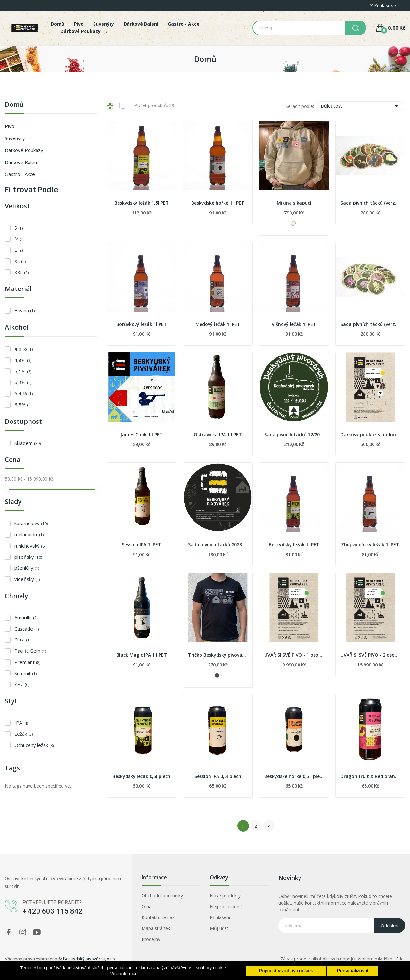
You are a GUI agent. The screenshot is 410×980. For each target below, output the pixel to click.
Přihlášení (220, 917)
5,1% (23, 371)
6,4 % (24, 393)
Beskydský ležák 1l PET (294, 544)
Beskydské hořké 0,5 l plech (294, 776)
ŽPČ (22, 684)
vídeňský (27, 579)
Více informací (124, 974)
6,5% (23, 405)
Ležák (24, 734)
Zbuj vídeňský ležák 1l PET (370, 544)
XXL (21, 272)
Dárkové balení (21, 162)
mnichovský (30, 546)
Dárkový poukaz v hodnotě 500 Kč (370, 435)
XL (20, 261)
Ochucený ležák (34, 745)
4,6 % (24, 349)
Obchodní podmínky (162, 896)
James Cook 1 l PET (142, 435)
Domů (14, 105)
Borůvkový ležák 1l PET (142, 324)
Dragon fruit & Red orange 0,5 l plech (370, 776)
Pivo (10, 126)
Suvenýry (15, 138)
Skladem (28, 443)
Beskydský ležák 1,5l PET (142, 203)
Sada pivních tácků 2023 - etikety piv (218, 544)
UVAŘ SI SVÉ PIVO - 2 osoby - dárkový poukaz (370, 655)
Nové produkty (225, 896)
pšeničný (27, 568)
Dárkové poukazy (24, 150)
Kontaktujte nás (158, 917)
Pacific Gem (30, 651)
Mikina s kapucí (294, 203)
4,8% (23, 360)
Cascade (27, 629)
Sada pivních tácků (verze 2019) (370, 324)
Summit (25, 673)
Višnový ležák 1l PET (294, 324)
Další (269, 826)
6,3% (23, 382)
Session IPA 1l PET (141, 544)
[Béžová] (293, 223)
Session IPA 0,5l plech (218, 776)
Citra (22, 640)
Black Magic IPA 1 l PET (142, 655)
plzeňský (28, 557)
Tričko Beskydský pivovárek (218, 655)
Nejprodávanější (227, 906)
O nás (148, 906)
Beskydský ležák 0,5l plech (141, 776)
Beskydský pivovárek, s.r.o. (90, 959)
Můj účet (219, 928)
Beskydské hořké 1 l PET (218, 203)
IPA (21, 723)
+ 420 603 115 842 (53, 911)
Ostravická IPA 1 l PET (218, 435)
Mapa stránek (156, 928)
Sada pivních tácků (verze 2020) (370, 203)
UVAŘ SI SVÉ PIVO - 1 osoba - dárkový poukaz (294, 655)
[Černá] (217, 675)
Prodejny (151, 939)
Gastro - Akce (20, 174)
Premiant (27, 662)
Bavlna (25, 310)
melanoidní (29, 534)
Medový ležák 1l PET (218, 324)
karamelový (31, 523)
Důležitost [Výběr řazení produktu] (360, 106)
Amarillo (26, 617)
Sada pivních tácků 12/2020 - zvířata (294, 435)
